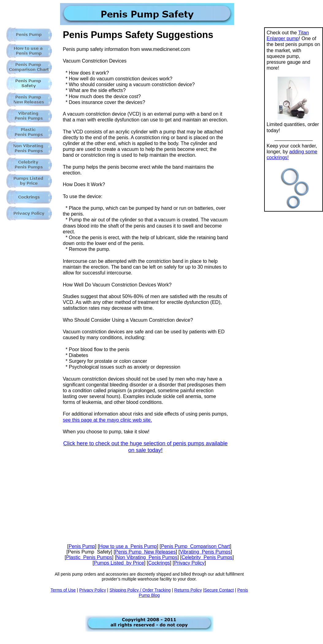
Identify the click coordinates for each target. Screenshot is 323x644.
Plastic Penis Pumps (89, 557)
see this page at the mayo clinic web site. (107, 420)
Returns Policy (188, 590)
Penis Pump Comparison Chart (195, 546)
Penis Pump (82, 546)
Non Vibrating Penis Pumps (147, 557)
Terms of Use (63, 590)
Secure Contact (219, 590)
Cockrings (159, 563)
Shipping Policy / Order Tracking (140, 590)
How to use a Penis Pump (128, 546)
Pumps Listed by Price (119, 563)
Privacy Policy (189, 563)
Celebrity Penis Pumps (207, 557)
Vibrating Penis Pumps (205, 552)
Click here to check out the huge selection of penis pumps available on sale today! (145, 447)
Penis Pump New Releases (145, 552)
